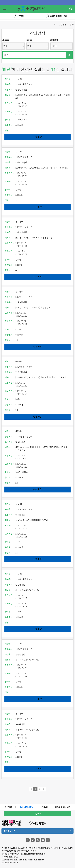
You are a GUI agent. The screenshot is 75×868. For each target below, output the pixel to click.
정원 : (7, 130)
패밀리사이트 (37, 831)
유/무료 (6, 40)
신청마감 (37, 137)
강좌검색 (54, 40)
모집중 (29, 40)
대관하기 (38, 814)
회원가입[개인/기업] (56, 16)
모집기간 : (9, 103)
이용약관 (8, 807)
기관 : (7, 79)
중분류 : (8, 84)
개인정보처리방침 (26, 807)
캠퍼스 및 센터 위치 (63, 807)
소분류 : (8, 90)
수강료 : (8, 125)
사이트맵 (44, 807)
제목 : (7, 95)
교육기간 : (9, 111)
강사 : (7, 120)
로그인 (19, 16)
